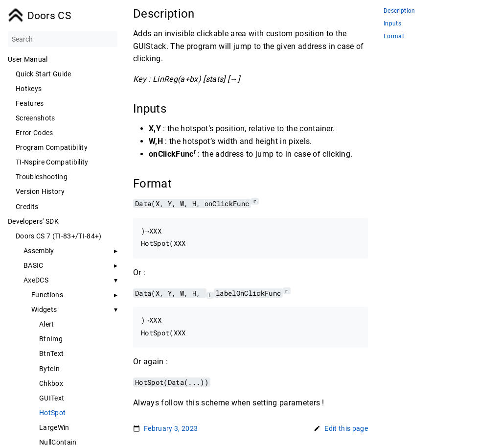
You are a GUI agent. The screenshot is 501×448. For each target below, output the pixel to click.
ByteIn (49, 369)
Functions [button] (47, 295)
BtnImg (51, 339)
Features (30, 103)
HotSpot (52, 413)
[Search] (63, 39)
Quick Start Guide (44, 74)
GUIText (52, 398)
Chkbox (51, 383)
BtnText (51, 354)
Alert (47, 324)
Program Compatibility (52, 147)
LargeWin (54, 427)
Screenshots (35, 118)
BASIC (34, 265)
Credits (27, 207)
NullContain (58, 442)
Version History (40, 191)
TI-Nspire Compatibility (52, 162)
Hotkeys (29, 89)
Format (394, 36)
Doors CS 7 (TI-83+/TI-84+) (59, 236)
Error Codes (34, 133)
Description (399, 11)
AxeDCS (36, 280)
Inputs (392, 24)
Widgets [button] (44, 309)
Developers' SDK (33, 221)
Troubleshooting (42, 177)
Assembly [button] (39, 251)
